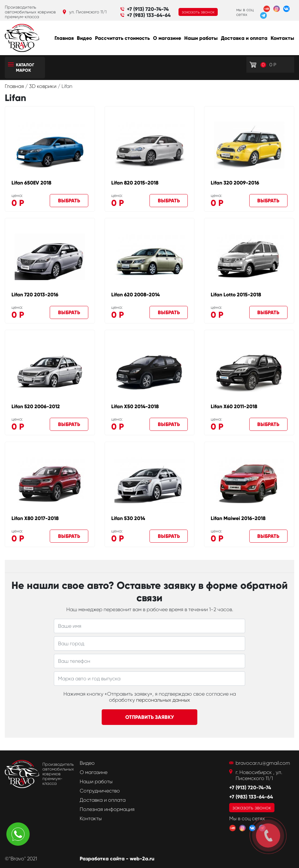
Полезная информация (107, 809)
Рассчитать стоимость (122, 38)
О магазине (167, 38)
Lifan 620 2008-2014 (135, 295)
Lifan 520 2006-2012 (36, 406)
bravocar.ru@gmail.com (263, 763)
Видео (84, 38)
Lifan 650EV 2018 (31, 183)
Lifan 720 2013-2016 (35, 295)
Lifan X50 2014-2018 (135, 406)
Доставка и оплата (244, 38)
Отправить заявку (150, 717)
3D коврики (43, 86)
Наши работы (201, 38)
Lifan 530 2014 (128, 518)
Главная (64, 38)
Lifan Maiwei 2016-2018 (238, 518)
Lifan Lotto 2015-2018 (236, 295)
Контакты (282, 38)
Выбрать (69, 201)
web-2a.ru (142, 859)
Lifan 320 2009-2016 (235, 183)
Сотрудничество (100, 791)
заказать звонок (198, 12)
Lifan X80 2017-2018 (35, 518)
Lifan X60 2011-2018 (234, 406)
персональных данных (163, 700)
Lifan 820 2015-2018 (135, 183)
